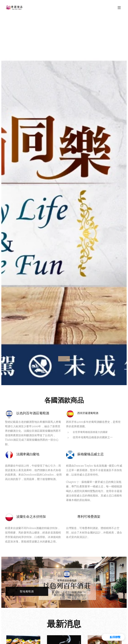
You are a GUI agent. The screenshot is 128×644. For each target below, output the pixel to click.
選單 (119, 8)
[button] (113, 637)
